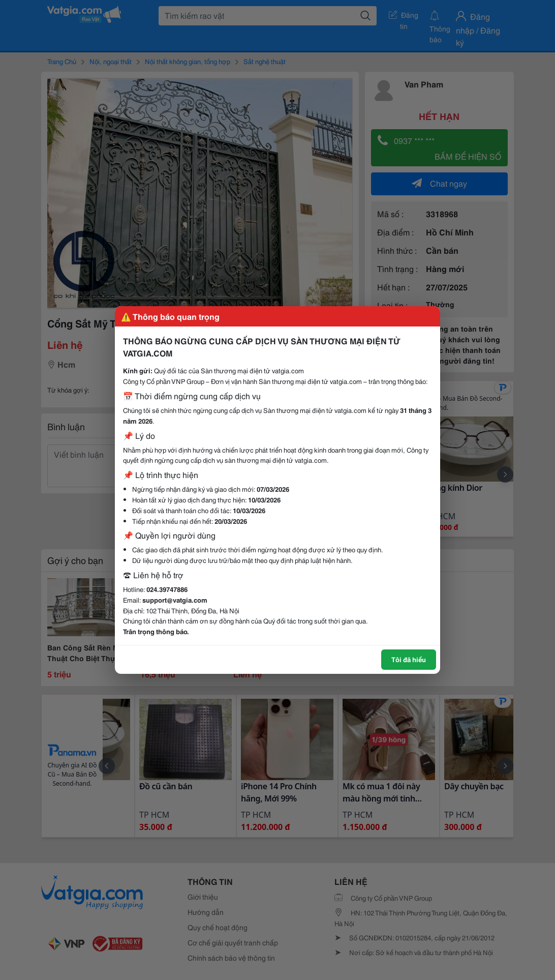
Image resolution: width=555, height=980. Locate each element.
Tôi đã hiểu (409, 659)
